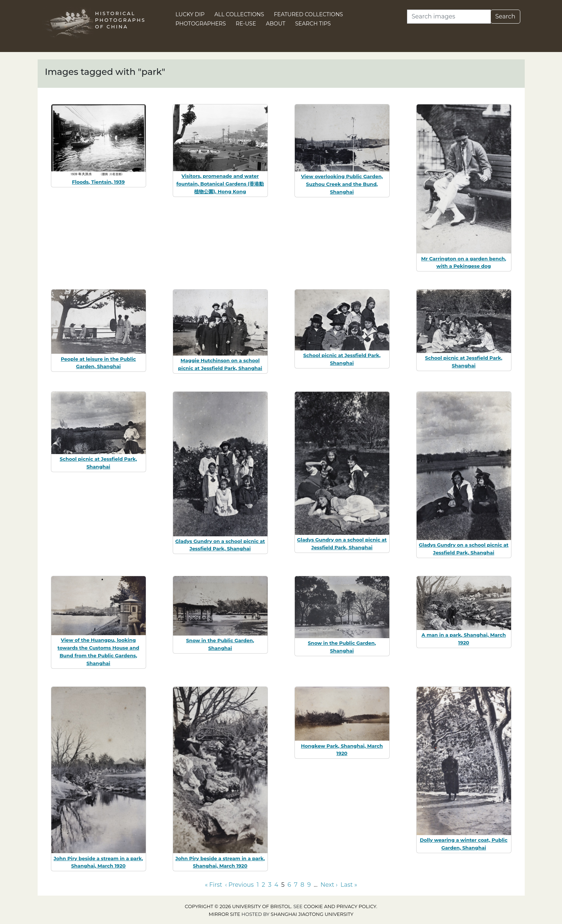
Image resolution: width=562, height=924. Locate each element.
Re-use (246, 24)
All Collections (239, 14)
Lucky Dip (190, 14)
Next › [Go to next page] (329, 885)
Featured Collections (308, 14)
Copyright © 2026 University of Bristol (238, 906)
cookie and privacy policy (340, 906)
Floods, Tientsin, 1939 (98, 182)
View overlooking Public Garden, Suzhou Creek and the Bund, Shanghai (342, 184)
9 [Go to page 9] (309, 885)
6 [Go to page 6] (289, 885)
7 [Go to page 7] (296, 885)
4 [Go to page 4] (276, 885)
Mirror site (224, 914)
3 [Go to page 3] (270, 885)
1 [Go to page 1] (258, 885)
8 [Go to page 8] (302, 885)
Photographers (201, 24)
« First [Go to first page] (213, 885)
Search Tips (313, 24)
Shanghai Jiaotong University (312, 914)
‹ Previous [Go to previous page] (239, 885)
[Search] (449, 17)
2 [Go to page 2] (263, 885)
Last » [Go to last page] (349, 885)
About (275, 24)
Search (505, 16)
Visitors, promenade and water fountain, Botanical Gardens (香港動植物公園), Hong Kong (220, 184)
